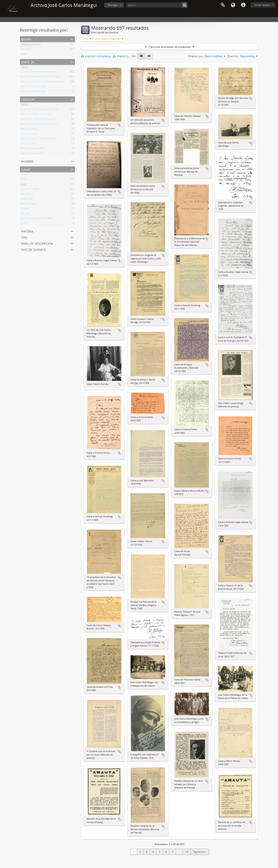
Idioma (233, 5)
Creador (28, 99)
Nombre (27, 161)
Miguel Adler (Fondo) (33, 92)
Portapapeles (223, 5)
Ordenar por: (196, 56)
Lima (24, 185)
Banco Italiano (29, 129)
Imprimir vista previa (96, 56)
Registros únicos (31, 45)
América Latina (30, 190)
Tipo (24, 237)
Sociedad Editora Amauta (36, 115)
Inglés (24, 55)
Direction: (233, 56)
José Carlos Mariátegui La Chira (39, 110)
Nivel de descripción (37, 243)
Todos (25, 68)
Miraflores (27, 194)
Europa (25, 214)
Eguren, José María (32, 154)
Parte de (28, 62)
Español (26, 50)
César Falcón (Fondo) (34, 87)
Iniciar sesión (262, 5)
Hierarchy (121, 56)
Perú (24, 180)
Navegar (113, 5)
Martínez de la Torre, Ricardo (38, 139)
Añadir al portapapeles (119, 125)
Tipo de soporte (34, 249)
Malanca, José (29, 134)
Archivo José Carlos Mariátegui (39, 124)
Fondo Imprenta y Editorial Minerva (42, 82)
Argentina (27, 199)
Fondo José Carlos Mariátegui (38, 72)
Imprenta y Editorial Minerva (38, 120)
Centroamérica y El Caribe (36, 219)
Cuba (24, 224)
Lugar (26, 169)
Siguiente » (200, 852)
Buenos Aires (29, 204)
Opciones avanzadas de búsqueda (170, 47)
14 (187, 852)
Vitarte (25, 209)
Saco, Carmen (29, 144)
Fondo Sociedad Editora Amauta (40, 77)
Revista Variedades (32, 149)
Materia (27, 231)
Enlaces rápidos (243, 5)
